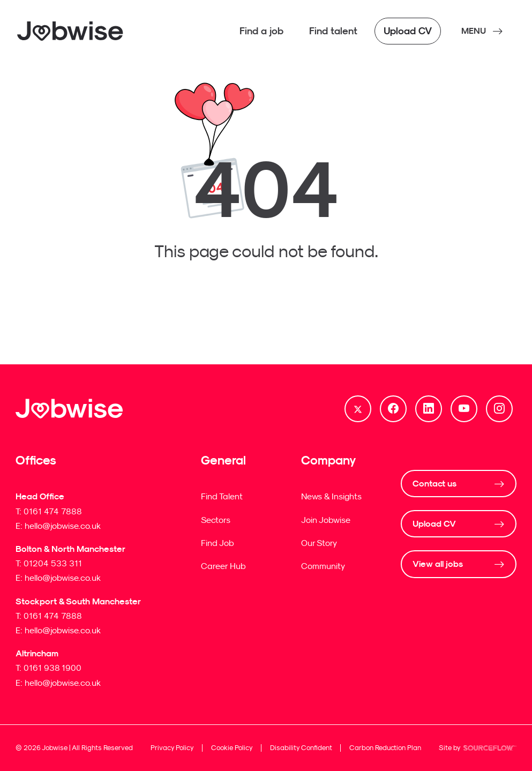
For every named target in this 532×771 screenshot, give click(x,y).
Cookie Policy (232, 748)
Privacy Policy (172, 748)
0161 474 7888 (53, 511)
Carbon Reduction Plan (385, 748)
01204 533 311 (53, 563)
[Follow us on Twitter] (358, 409)
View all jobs (438, 564)
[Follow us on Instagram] (499, 409)
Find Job (218, 543)
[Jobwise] (71, 31)
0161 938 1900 (53, 668)
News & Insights (331, 496)
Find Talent (222, 496)
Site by (478, 749)
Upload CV (434, 524)
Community (323, 566)
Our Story (319, 543)
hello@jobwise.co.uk (63, 526)
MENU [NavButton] (474, 31)
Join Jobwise (326, 520)
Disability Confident (301, 748)
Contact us (434, 484)
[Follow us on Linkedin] (429, 409)
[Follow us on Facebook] (393, 409)
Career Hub (223, 566)
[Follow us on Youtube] (464, 409)
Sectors (216, 520)
